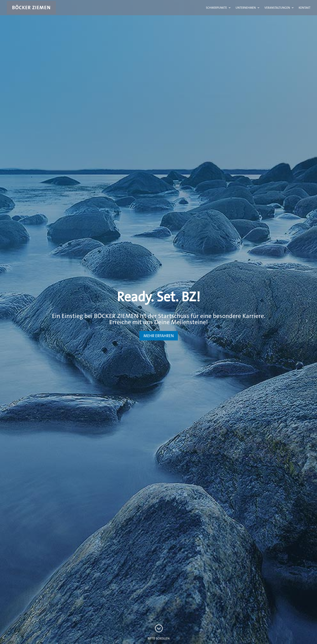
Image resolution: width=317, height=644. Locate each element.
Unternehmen (246, 8)
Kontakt (305, 8)
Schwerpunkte (216, 8)
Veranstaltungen (277, 8)
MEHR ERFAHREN (159, 336)
